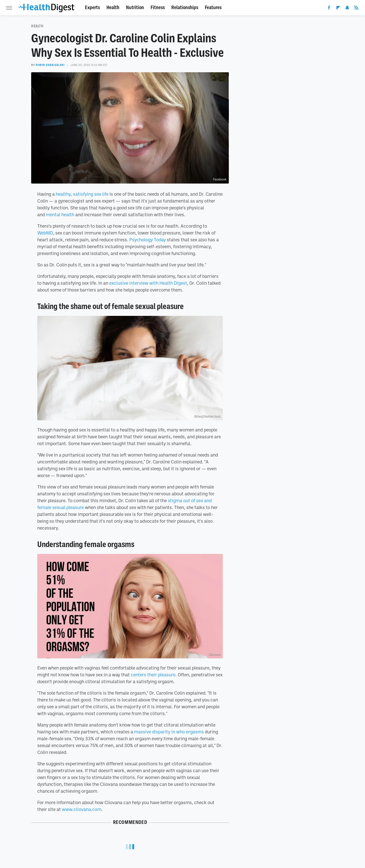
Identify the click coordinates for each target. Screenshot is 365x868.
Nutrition (135, 7)
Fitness (158, 7)
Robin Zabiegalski (50, 65)
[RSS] (356, 9)
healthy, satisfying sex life (82, 194)
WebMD (45, 233)
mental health (60, 214)
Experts (92, 7)
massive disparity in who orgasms (169, 732)
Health (113, 7)
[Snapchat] (347, 9)
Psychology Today (148, 240)
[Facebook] (329, 9)
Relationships (185, 7)
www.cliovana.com (82, 809)
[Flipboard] (338, 9)
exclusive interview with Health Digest (148, 283)
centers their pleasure (153, 675)
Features (213, 7)
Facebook (220, 179)
